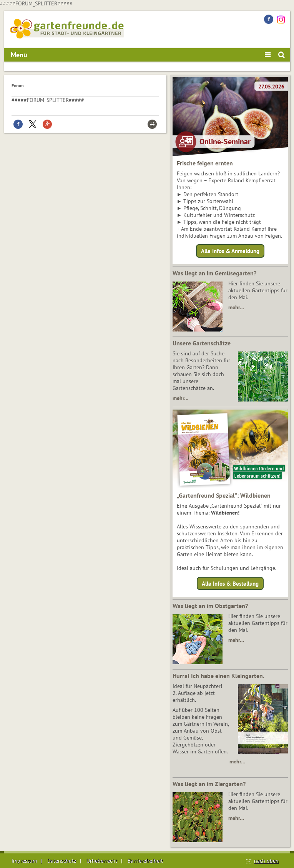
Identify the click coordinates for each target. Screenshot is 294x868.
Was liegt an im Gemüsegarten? (214, 273)
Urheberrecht (102, 861)
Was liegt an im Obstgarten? (210, 606)
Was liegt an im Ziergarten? (209, 784)
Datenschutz (62, 861)
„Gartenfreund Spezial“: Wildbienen (224, 495)
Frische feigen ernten (205, 163)
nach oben (266, 861)
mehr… (236, 307)
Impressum (24, 861)
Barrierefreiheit (145, 861)
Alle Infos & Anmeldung (230, 251)
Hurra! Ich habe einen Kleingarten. (218, 676)
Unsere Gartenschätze (202, 343)
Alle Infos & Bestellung (230, 583)
